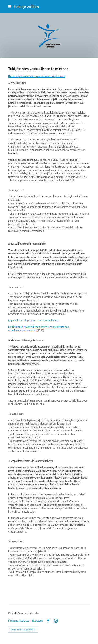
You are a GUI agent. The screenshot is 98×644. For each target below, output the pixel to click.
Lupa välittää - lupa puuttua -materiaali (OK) (33, 320)
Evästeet (37, 621)
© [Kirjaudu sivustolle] (9, 613)
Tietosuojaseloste (18, 621)
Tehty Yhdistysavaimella (23, 629)
